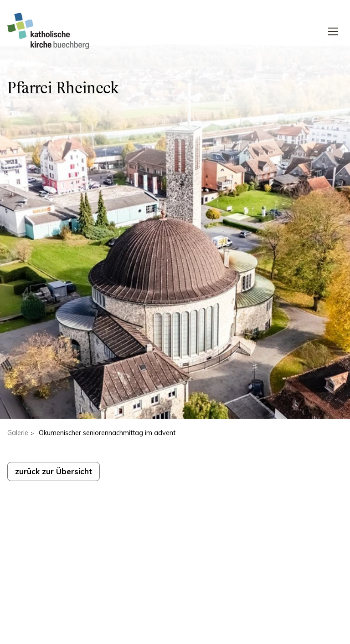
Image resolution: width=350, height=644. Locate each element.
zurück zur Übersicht (54, 471)
